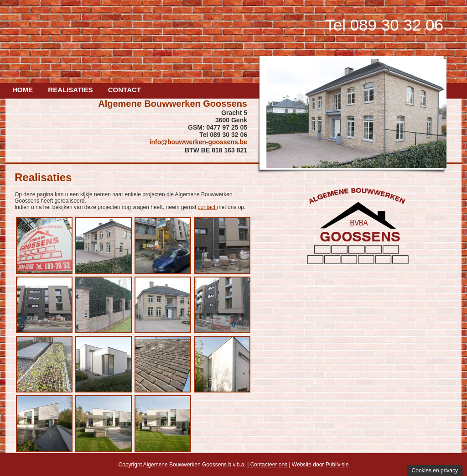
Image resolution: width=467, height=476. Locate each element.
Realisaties (70, 90)
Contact (125, 90)
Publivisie (337, 465)
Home (23, 90)
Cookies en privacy (435, 471)
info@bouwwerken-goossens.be (198, 142)
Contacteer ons (269, 465)
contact (208, 207)
